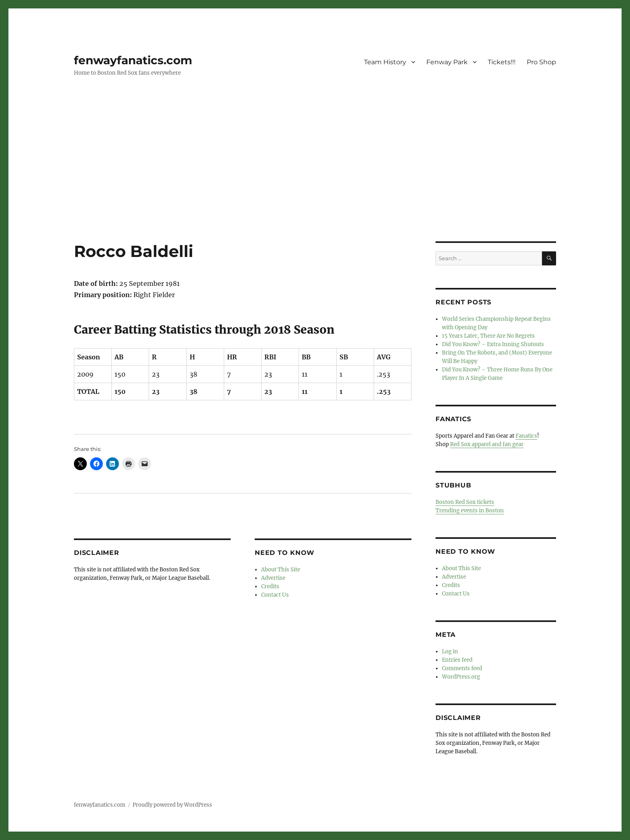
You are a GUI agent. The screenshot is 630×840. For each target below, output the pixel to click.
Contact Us (275, 595)
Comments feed (462, 668)
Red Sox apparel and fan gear (487, 444)
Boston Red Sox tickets (465, 502)
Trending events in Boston (470, 511)
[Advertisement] (315, 182)
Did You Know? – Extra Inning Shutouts (493, 344)
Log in (450, 651)
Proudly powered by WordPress (172, 805)
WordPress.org (461, 677)
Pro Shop (541, 62)
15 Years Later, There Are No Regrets (488, 336)
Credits (270, 586)
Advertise (273, 578)
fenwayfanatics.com (133, 60)
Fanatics (526, 436)
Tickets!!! (502, 62)
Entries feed (457, 660)
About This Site (281, 570)
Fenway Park (447, 62)
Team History (385, 62)
